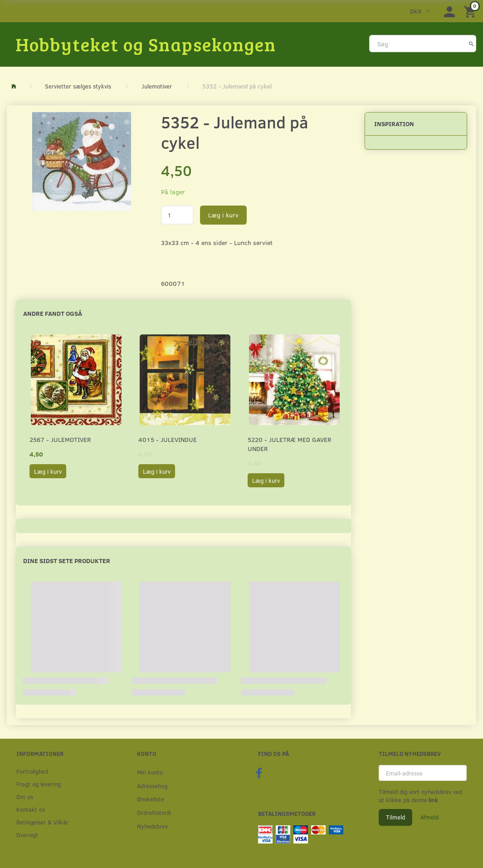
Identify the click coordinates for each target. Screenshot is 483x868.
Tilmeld (395, 817)
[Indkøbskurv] (471, 11)
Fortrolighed (32, 771)
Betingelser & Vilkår (42, 822)
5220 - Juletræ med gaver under (289, 444)
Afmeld (429, 817)
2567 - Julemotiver (60, 439)
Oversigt (27, 835)
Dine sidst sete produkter (67, 561)
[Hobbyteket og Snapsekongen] (146, 44)
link (433, 800)
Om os (25, 797)
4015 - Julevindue (168, 439)
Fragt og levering (39, 784)
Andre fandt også (53, 313)
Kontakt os (31, 809)
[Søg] (471, 44)
